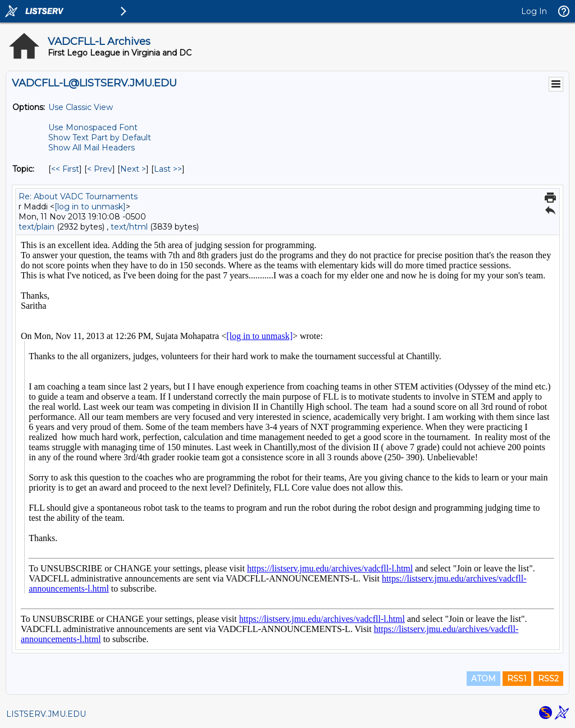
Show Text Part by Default (100, 138)
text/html (129, 227)
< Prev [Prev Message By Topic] (100, 169)
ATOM (483, 679)
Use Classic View (81, 107)
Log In (534, 11)
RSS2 (548, 679)
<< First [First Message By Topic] (65, 169)
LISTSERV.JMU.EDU (46, 714)
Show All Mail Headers (92, 148)
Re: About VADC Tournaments (78, 196)
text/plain (36, 227)
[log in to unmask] (90, 207)
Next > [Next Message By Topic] (133, 169)
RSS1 (517, 679)
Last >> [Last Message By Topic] (168, 169)
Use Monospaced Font (93, 127)
